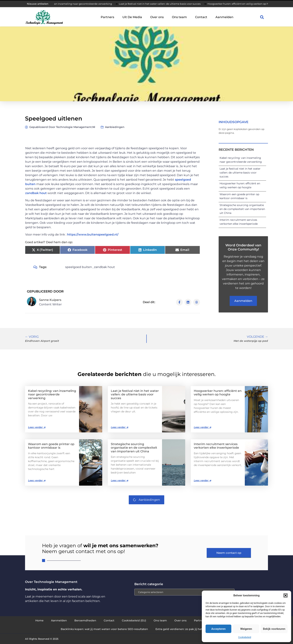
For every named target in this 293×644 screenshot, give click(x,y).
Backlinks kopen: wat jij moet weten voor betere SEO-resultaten (104, 629)
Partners (107, 17)
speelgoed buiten (79, 267)
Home (39, 620)
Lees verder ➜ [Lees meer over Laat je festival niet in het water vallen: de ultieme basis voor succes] (119, 427)
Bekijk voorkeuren (274, 629)
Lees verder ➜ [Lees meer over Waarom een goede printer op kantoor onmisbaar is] (37, 480)
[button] (286, 595)
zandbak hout (36, 193)
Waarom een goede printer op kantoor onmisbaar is (51, 446)
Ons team (179, 17)
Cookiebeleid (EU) (134, 620)
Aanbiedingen (115, 127)
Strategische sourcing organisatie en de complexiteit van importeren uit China (242, 209)
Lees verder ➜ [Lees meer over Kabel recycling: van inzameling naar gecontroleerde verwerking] (37, 427)
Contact (201, 17)
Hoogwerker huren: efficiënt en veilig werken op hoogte (252, 4)
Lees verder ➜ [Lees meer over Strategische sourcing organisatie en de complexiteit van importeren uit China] (119, 480)
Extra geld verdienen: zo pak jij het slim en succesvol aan (194, 629)
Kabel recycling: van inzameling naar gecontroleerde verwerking (82, 4)
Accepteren (219, 629)
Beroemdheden (85, 620)
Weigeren (246, 629)
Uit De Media (132, 17)
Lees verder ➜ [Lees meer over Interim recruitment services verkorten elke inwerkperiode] (202, 480)
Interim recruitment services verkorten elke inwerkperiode (216, 446)
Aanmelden (224, 17)
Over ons (157, 17)
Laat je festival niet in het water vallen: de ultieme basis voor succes (170, 4)
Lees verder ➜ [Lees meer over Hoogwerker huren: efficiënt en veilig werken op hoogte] (202, 427)
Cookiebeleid (245, 637)
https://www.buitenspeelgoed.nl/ (93, 234)
